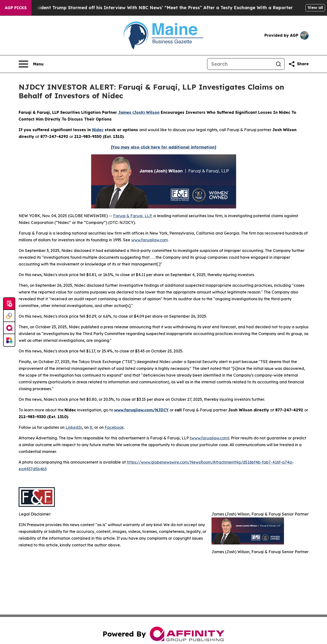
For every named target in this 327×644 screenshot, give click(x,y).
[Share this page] (298, 64)
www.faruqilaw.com (149, 240)
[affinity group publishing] (9, 328)
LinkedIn (74, 427)
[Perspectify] (9, 316)
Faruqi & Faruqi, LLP (132, 216)
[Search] (240, 64)
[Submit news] (9, 304)
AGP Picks (16, 8)
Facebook (114, 427)
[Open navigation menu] (31, 64)
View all (315, 7)
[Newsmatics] (9, 340)
